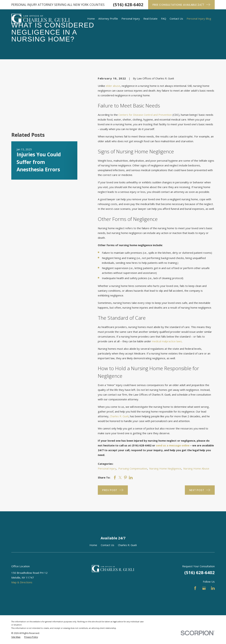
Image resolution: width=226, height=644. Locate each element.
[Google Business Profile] (204, 588)
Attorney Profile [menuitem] (108, 19)
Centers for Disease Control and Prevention (145, 115)
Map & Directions (22, 582)
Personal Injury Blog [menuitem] (199, 19)
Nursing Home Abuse (196, 468)
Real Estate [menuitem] (150, 19)
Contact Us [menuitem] (176, 19)
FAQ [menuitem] (164, 19)
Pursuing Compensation (133, 468)
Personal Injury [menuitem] (131, 19)
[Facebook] (195, 588)
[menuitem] (16, 637)
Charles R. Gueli (119, 416)
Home (93, 545)
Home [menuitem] (91, 19)
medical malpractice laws (167, 341)
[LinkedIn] (213, 588)
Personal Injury (107, 468)
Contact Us (108, 545)
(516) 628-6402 (128, 4)
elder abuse (113, 86)
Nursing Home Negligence (165, 468)
